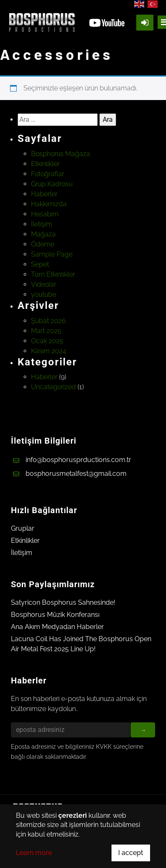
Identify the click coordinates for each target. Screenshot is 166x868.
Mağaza (43, 234)
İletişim (42, 224)
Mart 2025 (46, 331)
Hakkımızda (49, 204)
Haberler (44, 194)
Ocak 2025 (47, 341)
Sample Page (52, 254)
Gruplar (23, 528)
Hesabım (45, 214)
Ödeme (43, 244)
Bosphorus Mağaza (61, 154)
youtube (44, 294)
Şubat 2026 (48, 321)
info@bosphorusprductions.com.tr (78, 460)
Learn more (34, 853)
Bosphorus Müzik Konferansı (55, 615)
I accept (131, 853)
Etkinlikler (45, 164)
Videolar (44, 284)
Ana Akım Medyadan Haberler (57, 627)
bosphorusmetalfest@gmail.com (76, 474)
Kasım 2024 (49, 351)
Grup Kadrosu (52, 184)
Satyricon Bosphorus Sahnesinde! (63, 602)
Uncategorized (53, 387)
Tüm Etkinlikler (53, 274)
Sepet (40, 264)
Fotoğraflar (48, 174)
